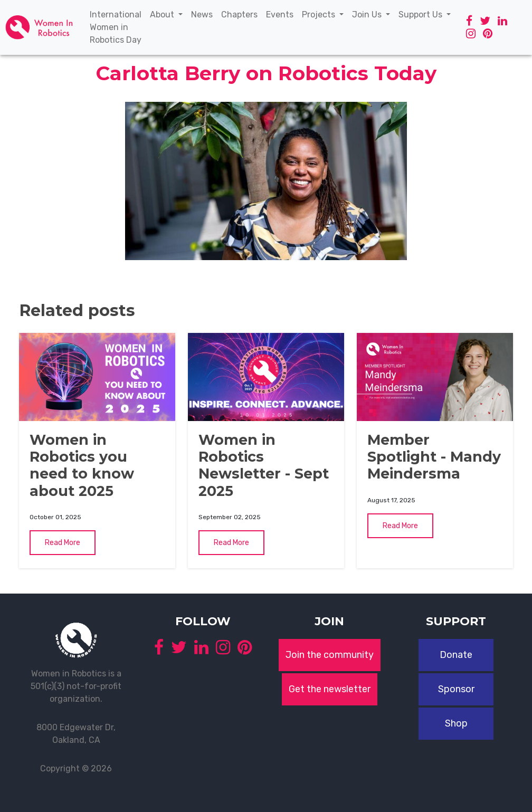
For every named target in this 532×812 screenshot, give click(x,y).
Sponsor (456, 689)
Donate (456, 655)
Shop (456, 723)
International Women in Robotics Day (118, 27)
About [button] (163, 15)
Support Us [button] (421, 15)
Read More (63, 543)
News (204, 14)
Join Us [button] (368, 15)
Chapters (241, 14)
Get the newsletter (330, 689)
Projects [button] (320, 15)
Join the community (330, 655)
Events (282, 14)
